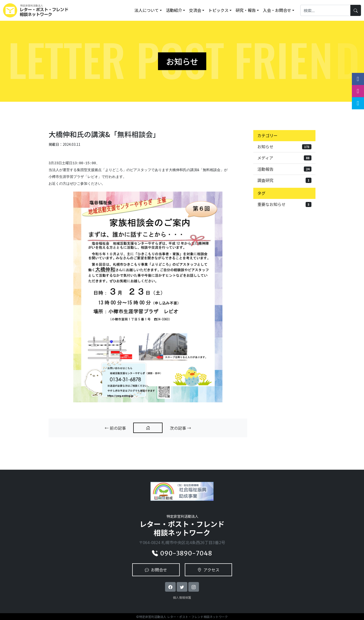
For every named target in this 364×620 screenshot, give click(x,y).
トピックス (218, 10)
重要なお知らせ (284, 204)
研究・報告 (246, 10)
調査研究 (284, 180)
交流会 (195, 10)
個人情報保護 (182, 597)
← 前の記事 (115, 428)
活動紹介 (174, 10)
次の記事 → (180, 428)
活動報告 (284, 169)
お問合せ (156, 570)
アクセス (208, 570)
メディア (284, 158)
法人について (147, 10)
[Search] (325, 10)
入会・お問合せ (277, 10)
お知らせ (284, 147)
